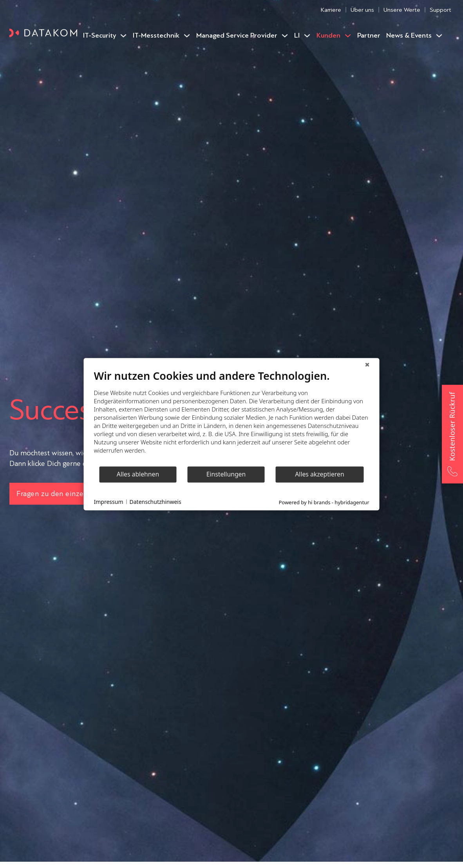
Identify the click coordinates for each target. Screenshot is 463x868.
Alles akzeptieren (319, 474)
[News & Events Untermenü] (439, 36)
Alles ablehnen (138, 474)
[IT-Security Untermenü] (123, 36)
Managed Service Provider (237, 35)
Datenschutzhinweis (156, 502)
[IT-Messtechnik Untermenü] (187, 36)
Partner (369, 35)
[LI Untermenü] (307, 36)
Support (440, 10)
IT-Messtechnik (156, 35)
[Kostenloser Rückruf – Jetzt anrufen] (452, 434)
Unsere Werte (402, 10)
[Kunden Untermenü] (348, 36)
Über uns (362, 10)
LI (297, 35)
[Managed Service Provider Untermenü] (285, 36)
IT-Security (99, 35)
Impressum (109, 502)
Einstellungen (226, 474)
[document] (232, 417)
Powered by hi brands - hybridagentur (324, 502)
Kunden (328, 35)
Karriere (331, 10)
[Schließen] (367, 364)
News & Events (409, 35)
